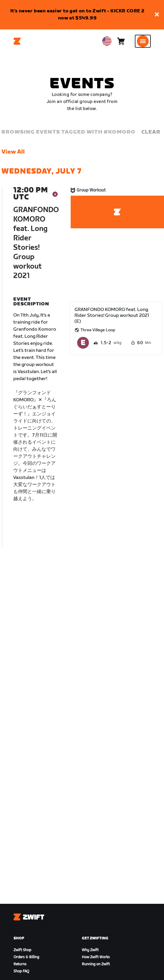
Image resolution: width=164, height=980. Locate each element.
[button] (157, 15)
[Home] (17, 41)
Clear (151, 132)
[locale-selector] (107, 41)
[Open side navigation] (143, 41)
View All (13, 152)
